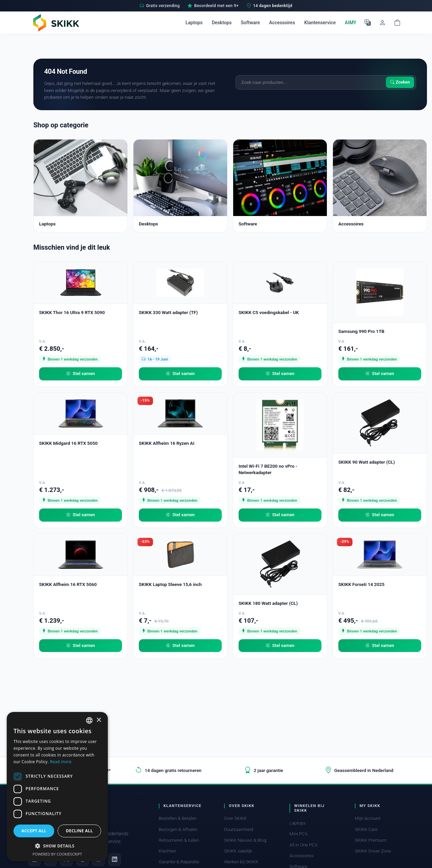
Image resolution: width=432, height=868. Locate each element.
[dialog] (57, 787)
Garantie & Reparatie (179, 862)
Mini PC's (299, 834)
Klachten (167, 851)
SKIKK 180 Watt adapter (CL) (268, 603)
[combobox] (89, 720)
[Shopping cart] (397, 23)
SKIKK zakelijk (238, 851)
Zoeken (400, 82)
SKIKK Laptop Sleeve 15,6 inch (170, 584)
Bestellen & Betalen (178, 818)
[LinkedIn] (115, 860)
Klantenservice (320, 23)
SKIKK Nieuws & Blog (245, 840)
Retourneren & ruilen (179, 840)
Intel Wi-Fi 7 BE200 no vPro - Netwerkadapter (268, 469)
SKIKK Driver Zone (373, 851)
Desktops (222, 23)
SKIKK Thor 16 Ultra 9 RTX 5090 (72, 312)
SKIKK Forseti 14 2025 (361, 584)
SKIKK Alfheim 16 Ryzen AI (167, 443)
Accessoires (282, 23)
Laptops (194, 23)
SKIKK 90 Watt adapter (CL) (367, 462)
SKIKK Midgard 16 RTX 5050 (68, 443)
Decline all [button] (80, 831)
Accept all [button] (34, 831)
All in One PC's (304, 845)
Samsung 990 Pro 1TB (361, 331)
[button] (57, 846)
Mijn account (368, 818)
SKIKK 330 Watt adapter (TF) (168, 312)
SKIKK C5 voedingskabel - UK (269, 312)
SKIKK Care (366, 829)
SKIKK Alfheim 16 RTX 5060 (68, 584)
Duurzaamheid (239, 829)
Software (251, 23)
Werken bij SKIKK (241, 862)
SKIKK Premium (371, 840)
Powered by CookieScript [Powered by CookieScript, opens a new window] (57, 854)
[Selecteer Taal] (368, 23)
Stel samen (80, 374)
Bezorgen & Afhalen (178, 829)
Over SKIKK (235, 818)
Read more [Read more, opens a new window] (61, 762)
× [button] (99, 720)
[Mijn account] (382, 23)
